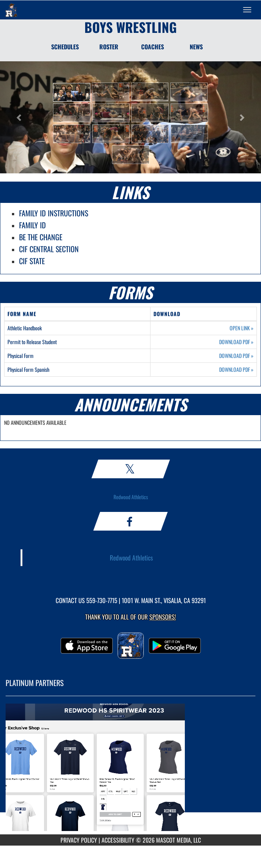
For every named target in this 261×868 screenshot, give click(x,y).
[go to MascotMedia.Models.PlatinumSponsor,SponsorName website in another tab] (130, 771)
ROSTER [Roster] (109, 47)
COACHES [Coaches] (153, 47)
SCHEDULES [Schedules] (65, 47)
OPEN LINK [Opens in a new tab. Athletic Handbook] (242, 328)
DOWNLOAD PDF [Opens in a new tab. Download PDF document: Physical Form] (236, 356)
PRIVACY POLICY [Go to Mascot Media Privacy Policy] (79, 840)
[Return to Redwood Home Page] (11, 10)
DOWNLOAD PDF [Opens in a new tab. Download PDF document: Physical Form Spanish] (236, 370)
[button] (72, 92)
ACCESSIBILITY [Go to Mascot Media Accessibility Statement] (118, 840)
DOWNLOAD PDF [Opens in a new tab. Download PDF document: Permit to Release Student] (236, 342)
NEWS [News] (196, 47)
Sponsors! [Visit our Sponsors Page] (163, 617)
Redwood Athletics (131, 497)
